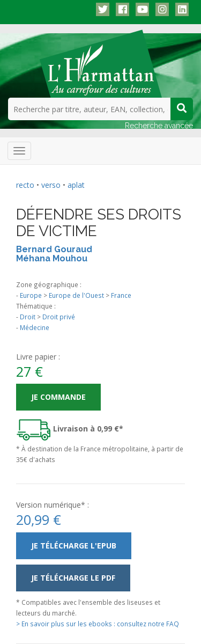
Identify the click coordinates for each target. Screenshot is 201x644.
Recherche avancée (159, 126)
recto (25, 185)
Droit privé (59, 317)
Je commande (58, 397)
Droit (28, 317)
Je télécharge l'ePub (74, 546)
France (121, 295)
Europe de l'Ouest (76, 295)
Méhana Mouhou (52, 258)
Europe (31, 295)
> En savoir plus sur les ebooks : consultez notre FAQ (98, 624)
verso (51, 185)
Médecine (35, 327)
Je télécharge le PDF (73, 578)
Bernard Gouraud (54, 249)
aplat (76, 185)
